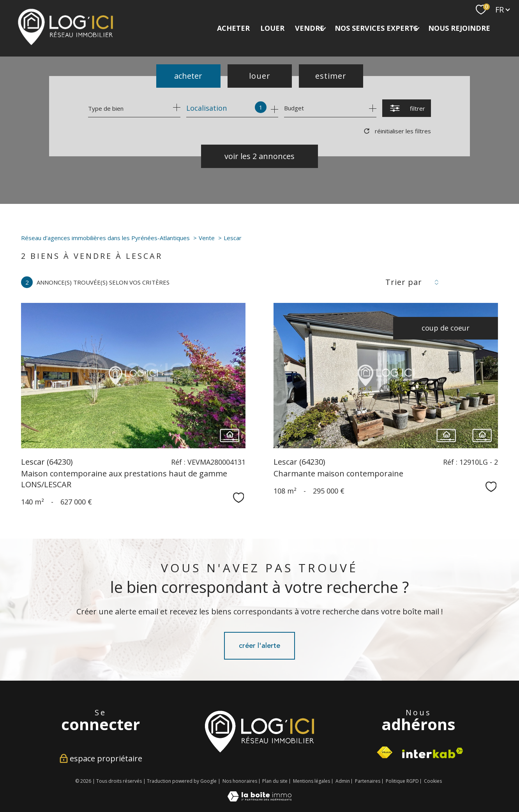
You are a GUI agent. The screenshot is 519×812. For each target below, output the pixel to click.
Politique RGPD (402, 781)
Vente (207, 238)
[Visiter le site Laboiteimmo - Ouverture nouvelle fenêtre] (259, 799)
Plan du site (275, 781)
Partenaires (368, 781)
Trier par (404, 282)
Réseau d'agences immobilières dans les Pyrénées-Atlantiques (105, 238)
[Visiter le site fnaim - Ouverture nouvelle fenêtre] (385, 753)
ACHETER (233, 28)
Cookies (433, 781)
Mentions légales (312, 781)
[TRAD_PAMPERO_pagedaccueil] (65, 43)
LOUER (272, 28)
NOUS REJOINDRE (459, 28)
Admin (343, 781)
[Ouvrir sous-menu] (323, 28)
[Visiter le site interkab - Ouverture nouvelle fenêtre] (259, 731)
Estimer (331, 76)
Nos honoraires (240, 781)
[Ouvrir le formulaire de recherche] (407, 108)
